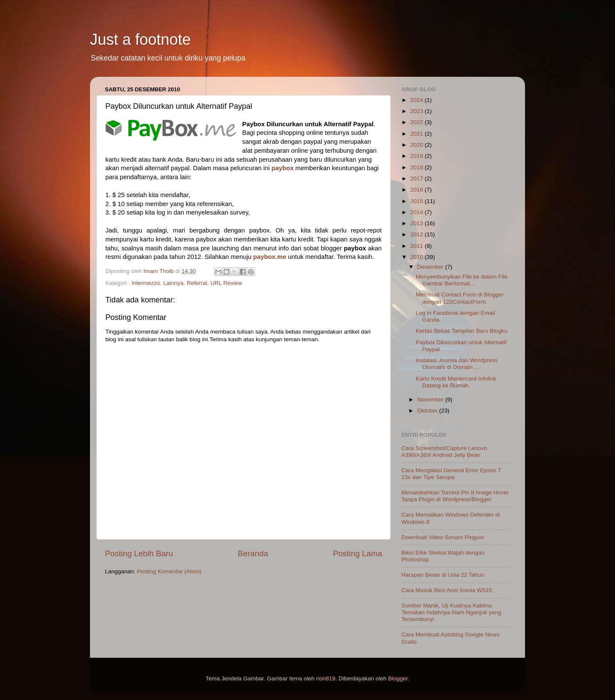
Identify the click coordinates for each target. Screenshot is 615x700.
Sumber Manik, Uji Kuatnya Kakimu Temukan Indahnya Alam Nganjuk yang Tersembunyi (451, 612)
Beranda (253, 553)
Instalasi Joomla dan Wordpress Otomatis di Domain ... (457, 364)
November (431, 399)
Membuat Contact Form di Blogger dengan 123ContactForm (460, 298)
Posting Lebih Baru (139, 553)
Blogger (398, 678)
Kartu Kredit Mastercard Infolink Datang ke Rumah (456, 382)
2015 (418, 201)
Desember (431, 267)
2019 (418, 156)
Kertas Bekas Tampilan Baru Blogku (462, 331)
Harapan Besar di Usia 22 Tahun (443, 575)
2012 (418, 234)
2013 (418, 223)
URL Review (226, 283)
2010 (418, 257)
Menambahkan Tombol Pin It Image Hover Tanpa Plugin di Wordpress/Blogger (455, 496)
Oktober (428, 411)
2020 (418, 145)
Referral (197, 283)
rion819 (326, 678)
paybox (282, 168)
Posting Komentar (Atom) (169, 571)
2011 (418, 246)
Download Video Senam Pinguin (442, 537)
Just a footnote (140, 39)
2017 (418, 179)
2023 (418, 111)
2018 (418, 167)
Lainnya (173, 283)
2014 (418, 212)
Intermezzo (146, 283)
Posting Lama (357, 553)
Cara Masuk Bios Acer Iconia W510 (447, 590)
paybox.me (270, 257)
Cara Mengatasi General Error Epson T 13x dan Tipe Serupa (451, 474)
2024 (418, 100)
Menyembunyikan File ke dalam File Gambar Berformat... (462, 280)
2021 (418, 134)
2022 (418, 122)
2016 (418, 190)
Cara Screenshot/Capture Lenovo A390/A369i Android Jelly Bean (444, 452)
